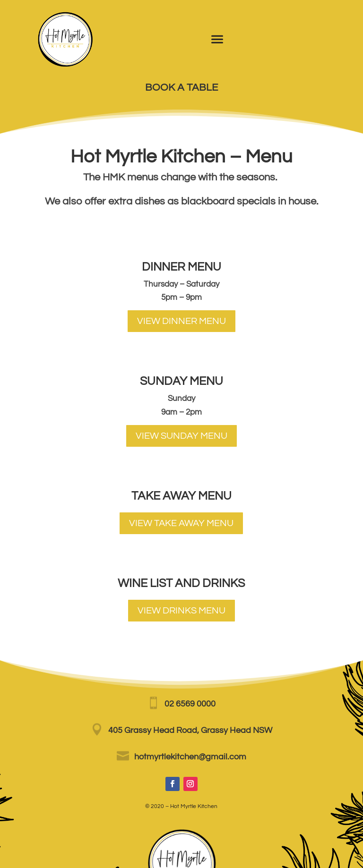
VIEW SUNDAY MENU (181, 436)
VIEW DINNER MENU (181, 321)
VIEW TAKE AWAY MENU (181, 523)
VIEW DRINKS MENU (181, 611)
